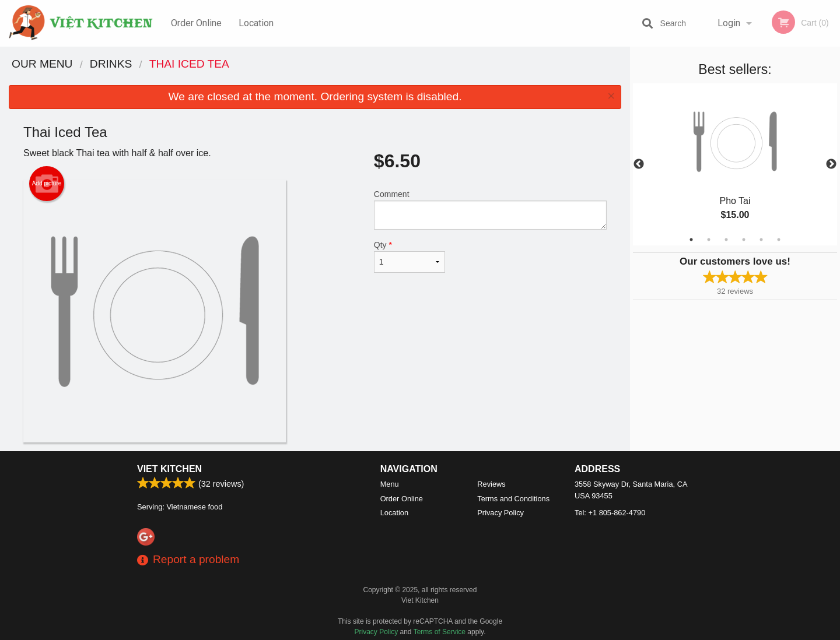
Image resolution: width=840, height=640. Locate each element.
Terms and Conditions (513, 499)
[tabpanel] (735, 164)
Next (831, 164)
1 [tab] (691, 240)
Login (729, 23)
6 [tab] (779, 240)
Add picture (47, 184)
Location (256, 23)
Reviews (491, 484)
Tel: (610, 513)
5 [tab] (761, 240)
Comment (490, 210)
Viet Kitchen (169, 469)
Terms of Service (440, 632)
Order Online (196, 23)
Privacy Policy (501, 513)
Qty (409, 256)
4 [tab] (744, 240)
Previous (639, 164)
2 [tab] (709, 240)
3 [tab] (726, 240)
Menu (390, 484)
